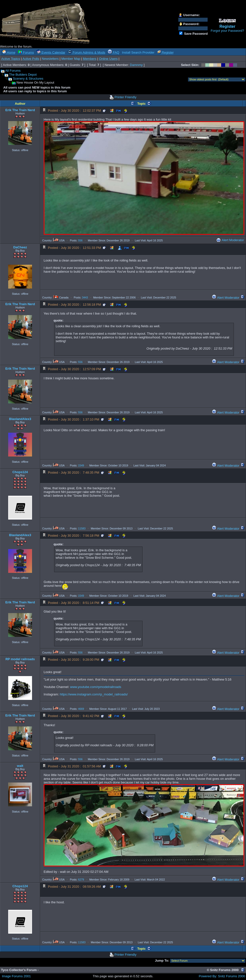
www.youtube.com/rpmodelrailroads (96, 687)
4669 (81, 709)
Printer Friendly (125, 97)
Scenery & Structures (28, 79)
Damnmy (136, 65)
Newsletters (50, 59)
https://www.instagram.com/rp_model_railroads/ (94, 694)
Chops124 (20, 472)
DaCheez (20, 247)
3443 (85, 297)
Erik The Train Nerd (20, 110)
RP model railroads (20, 659)
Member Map (71, 59)
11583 (82, 528)
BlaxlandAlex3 (20, 419)
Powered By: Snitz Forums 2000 (222, 976)
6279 (81, 880)
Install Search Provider (138, 52)
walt (20, 766)
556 (80, 240)
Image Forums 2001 (16, 976)
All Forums (13, 71)
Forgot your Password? (227, 31)
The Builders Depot (23, 75)
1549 (81, 465)
